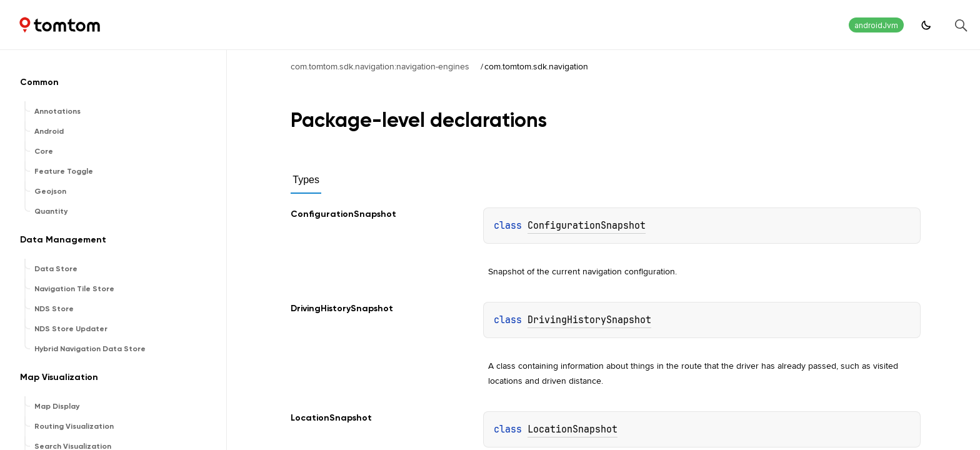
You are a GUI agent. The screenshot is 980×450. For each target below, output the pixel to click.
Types (306, 180)
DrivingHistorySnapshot (589, 320)
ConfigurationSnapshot (587, 226)
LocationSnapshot (572, 429)
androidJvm (876, 25)
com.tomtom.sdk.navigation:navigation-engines (380, 66)
